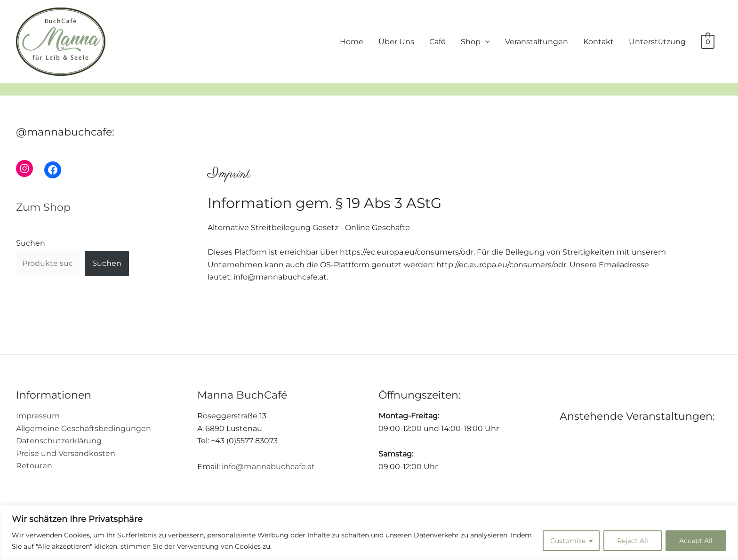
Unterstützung (657, 42)
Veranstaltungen (537, 42)
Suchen (31, 243)
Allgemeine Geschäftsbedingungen (84, 428)
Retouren (34, 466)
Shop (471, 42)
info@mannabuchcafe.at (268, 467)
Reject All (633, 541)
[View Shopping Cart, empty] (708, 42)
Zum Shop (43, 207)
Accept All (696, 541)
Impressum (38, 416)
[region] (369, 532)
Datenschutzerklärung (59, 441)
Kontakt (598, 42)
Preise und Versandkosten (66, 453)
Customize (568, 541)
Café (437, 42)
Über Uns (396, 42)
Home (352, 42)
